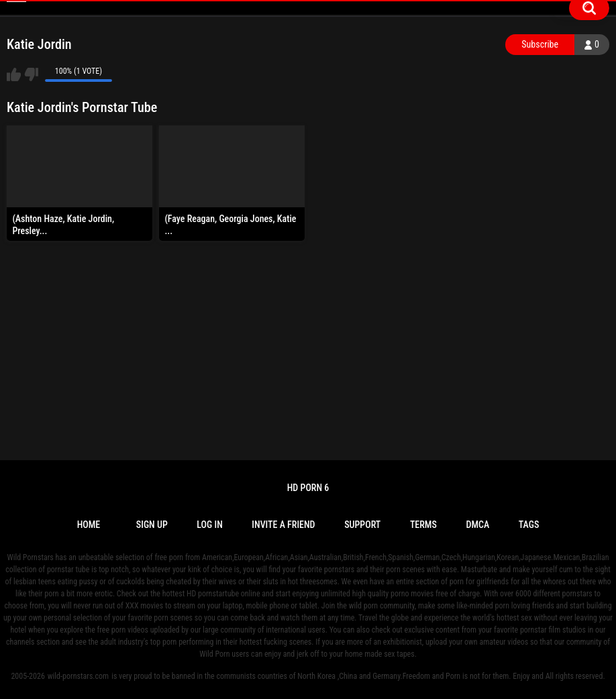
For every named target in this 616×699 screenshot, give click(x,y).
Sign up (152, 525)
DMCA (477, 525)
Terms (423, 525)
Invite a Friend (283, 525)
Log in (209, 525)
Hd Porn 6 (308, 488)
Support (362, 525)
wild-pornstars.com (78, 676)
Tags (529, 525)
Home (89, 525)
